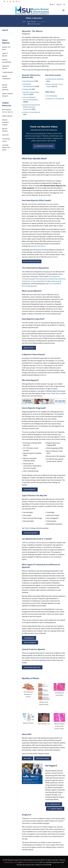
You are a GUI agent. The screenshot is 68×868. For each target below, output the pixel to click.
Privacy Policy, (8, 862)
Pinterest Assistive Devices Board (32, 261)
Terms (16, 862)
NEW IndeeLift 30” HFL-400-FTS (7, 111)
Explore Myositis (7, 116)
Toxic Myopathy (52, 96)
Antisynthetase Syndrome (55, 79)
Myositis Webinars (5, 130)
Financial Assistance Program (5, 122)
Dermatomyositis (29, 81)
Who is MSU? (28, 758)
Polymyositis (27, 89)
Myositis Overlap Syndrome (5, 87)
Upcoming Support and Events (6, 147)
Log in (53, 4)
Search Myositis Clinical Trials (32, 667)
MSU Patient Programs (43, 758)
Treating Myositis (29, 638)
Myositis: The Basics (6, 48)
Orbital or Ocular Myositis (32, 112)
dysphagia (25, 244)
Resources (5, 135)
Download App (54, 804)
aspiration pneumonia (38, 246)
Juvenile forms (55, 281)
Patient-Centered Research (7, 95)
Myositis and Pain (29, 348)
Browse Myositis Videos (44, 146)
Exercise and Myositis (30, 642)
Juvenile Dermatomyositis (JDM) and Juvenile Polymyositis (32, 107)
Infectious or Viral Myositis (55, 99)
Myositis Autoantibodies (7, 61)
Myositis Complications (6, 77)
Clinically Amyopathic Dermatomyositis (35, 279)
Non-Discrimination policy (30, 862)
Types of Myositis (5, 54)
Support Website (55, 809)
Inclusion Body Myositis (39, 281)
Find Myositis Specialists (31, 533)
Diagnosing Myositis (30, 489)
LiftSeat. (55, 257)
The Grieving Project (6, 140)
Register (59, 4)
